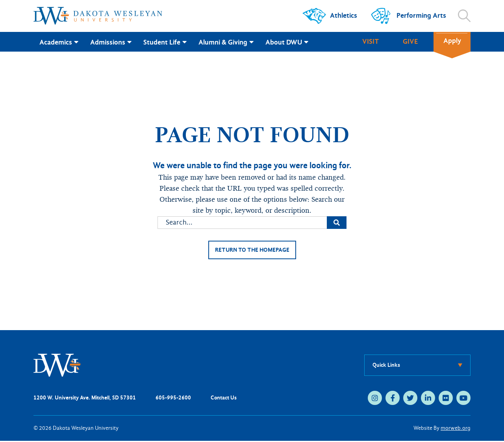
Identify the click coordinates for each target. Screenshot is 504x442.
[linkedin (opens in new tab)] (428, 399)
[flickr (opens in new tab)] (446, 399)
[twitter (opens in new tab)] (410, 399)
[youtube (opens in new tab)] (463, 399)
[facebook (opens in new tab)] (393, 399)
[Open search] (464, 16)
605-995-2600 (173, 399)
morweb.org (456, 429)
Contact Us (224, 399)
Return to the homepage (252, 250)
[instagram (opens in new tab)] (375, 399)
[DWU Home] (57, 366)
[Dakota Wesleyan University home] (98, 16)
